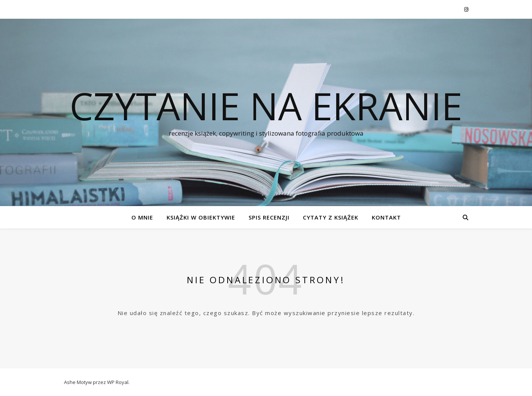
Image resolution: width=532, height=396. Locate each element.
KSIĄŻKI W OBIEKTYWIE (201, 217)
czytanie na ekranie (266, 106)
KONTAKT (386, 217)
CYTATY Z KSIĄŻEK (331, 217)
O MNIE (142, 217)
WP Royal (118, 382)
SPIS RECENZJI (269, 217)
